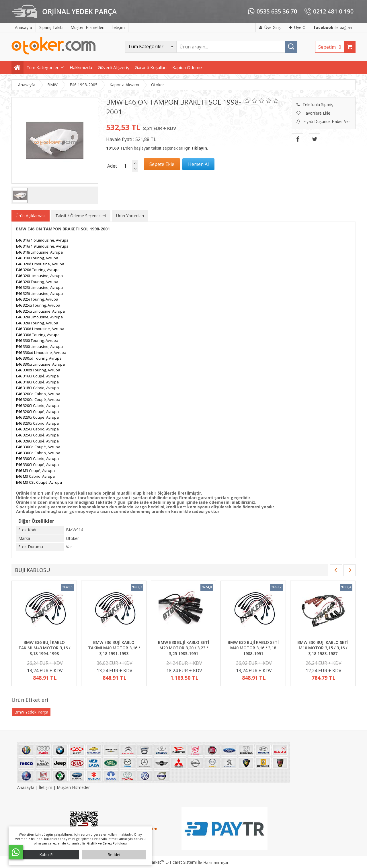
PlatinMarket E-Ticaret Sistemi (167, 862)
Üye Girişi (270, 27)
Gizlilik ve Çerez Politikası (107, 843)
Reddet (114, 855)
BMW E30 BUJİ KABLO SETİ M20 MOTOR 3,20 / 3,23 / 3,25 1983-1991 (183, 648)
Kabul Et (47, 855)
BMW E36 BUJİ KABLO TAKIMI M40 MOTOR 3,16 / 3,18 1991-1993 (114, 648)
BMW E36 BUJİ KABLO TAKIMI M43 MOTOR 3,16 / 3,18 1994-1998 (44, 648)
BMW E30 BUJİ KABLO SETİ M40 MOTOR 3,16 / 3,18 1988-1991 (253, 648)
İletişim (46, 787)
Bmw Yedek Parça (31, 712)
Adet (112, 166)
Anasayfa (26, 787)
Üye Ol (298, 27)
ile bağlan (333, 27)
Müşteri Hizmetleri (74, 787)
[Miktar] (125, 166)
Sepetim (331, 47)
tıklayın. (200, 148)
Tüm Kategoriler (43, 67)
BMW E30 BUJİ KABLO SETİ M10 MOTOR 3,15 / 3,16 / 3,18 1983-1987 (323, 648)
